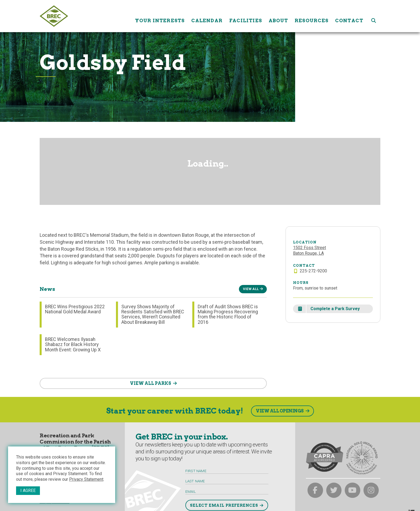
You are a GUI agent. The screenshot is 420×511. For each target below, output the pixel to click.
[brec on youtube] (352, 490)
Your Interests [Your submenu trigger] (160, 16)
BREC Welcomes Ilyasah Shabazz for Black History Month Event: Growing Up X (73, 345)
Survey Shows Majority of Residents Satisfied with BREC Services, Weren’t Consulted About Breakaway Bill (153, 314)
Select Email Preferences (224, 505)
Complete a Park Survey (335, 309)
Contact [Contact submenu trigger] (349, 16)
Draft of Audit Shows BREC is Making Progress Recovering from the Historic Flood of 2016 (228, 314)
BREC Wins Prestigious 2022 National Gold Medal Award (75, 309)
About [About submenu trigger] (278, 16)
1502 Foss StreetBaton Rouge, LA (310, 250)
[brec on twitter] (334, 490)
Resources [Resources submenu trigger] (312, 16)
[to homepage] (85, 16)
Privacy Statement (86, 479)
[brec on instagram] (371, 490)
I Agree (28, 491)
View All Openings (280, 411)
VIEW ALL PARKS (151, 383)
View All (251, 289)
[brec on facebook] (315, 490)
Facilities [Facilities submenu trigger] (246, 16)
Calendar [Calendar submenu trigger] (207, 16)
